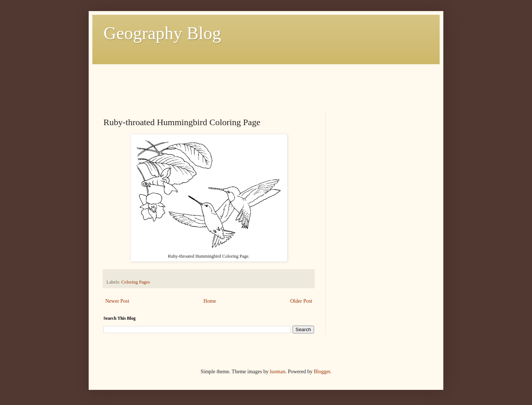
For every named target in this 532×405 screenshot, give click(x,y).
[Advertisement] (238, 81)
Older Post (301, 301)
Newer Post (117, 301)
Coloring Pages (135, 282)
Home (210, 301)
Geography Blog (162, 33)
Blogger (322, 372)
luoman (277, 372)
